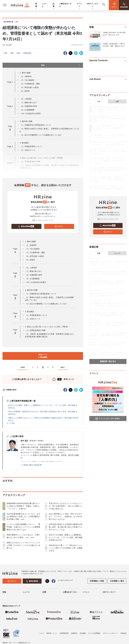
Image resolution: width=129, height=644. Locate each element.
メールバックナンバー (43, 220)
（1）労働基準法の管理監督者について (35, 125)
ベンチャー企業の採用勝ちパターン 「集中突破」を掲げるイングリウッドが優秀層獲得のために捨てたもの (23, 527)
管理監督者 (27, 53)
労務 (12, 53)
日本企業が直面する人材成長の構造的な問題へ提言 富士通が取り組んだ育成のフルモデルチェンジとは (66, 527)
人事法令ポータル (70, 592)
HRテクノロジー (93, 5)
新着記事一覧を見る (108, 361)
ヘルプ (42, 633)
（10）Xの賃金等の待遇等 (30, 114)
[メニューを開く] (5, 5)
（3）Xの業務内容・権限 (30, 84)
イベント (79, 5)
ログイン (59, 226)
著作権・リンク (52, 633)
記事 (54, 5)
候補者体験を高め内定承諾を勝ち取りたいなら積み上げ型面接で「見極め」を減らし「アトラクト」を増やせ (23, 506)
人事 (5, 53)
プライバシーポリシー (110, 633)
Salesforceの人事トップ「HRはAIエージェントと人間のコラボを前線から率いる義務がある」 (66, 548)
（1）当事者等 (26, 76)
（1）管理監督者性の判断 (35, 330)
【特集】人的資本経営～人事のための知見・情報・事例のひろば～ (114, 45)
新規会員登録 (26, 226)
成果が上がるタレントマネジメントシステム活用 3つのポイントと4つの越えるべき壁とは (23, 545)
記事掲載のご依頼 (97, 581)
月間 (117, 102)
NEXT (64, 367)
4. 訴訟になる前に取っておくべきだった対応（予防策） (47, 327)
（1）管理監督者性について (31, 146)
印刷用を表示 (10, 390)
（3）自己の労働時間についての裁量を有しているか (41, 135)
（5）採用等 (25, 91)
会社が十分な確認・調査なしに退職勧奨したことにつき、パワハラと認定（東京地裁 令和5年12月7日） (66, 537)
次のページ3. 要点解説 (43, 356)
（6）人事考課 (26, 99)
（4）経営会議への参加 (29, 87)
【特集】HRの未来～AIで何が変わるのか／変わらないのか (114, 34)
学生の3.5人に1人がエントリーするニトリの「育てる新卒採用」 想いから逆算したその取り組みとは (66, 506)
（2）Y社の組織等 (27, 80)
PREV (22, 367)
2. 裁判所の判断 (26, 121)
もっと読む (11, 423)
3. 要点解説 (24, 143)
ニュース (117, 253)
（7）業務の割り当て (28, 103)
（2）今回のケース (27, 150)
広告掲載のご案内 (117, 581)
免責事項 (74, 633)
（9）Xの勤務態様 (27, 110)
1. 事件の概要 (25, 73)
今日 (99, 102)
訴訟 (18, 53)
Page (10, 82)
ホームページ (26, 455)
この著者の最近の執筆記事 (31, 465)
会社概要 (83, 633)
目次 (61, 65)
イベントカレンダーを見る (108, 418)
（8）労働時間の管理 (28, 106)
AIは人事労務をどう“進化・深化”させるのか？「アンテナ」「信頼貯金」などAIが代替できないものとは (65, 516)
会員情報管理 (64, 633)
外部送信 (123, 633)
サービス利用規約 (94, 633)
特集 (36, 5)
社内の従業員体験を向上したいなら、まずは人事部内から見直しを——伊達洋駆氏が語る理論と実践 (23, 516)
